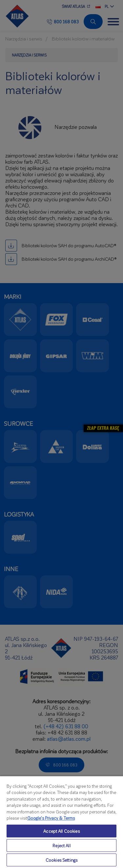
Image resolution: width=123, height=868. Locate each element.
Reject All (61, 845)
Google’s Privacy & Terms (51, 818)
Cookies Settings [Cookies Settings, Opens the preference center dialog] (61, 860)
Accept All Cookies (61, 831)
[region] (61, 822)
